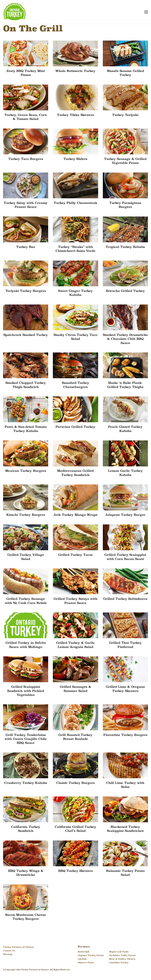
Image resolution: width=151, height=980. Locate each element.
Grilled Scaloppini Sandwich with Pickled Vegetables (26, 691)
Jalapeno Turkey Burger (125, 515)
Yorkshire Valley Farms (122, 956)
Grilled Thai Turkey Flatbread (125, 645)
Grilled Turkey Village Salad (26, 557)
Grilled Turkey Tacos (75, 555)
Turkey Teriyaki (125, 115)
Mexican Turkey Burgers (26, 471)
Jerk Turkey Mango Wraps (75, 515)
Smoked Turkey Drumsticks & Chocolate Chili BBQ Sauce (125, 339)
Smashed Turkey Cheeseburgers (75, 385)
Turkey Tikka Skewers (75, 115)
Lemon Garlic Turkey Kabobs (125, 473)
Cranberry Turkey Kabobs (26, 783)
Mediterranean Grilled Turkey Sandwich (75, 473)
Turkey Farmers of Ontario (18, 947)
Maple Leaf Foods (119, 952)
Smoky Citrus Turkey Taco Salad (75, 337)
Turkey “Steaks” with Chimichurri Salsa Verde (75, 249)
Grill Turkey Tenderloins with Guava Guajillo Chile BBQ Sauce (26, 739)
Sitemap (8, 955)
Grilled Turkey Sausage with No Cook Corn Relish (26, 601)
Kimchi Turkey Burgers (26, 515)
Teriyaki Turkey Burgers (26, 291)
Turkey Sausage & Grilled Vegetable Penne (125, 161)
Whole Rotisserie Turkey (75, 71)
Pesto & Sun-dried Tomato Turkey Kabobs (26, 429)
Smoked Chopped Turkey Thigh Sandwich (26, 385)
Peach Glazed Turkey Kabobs (125, 429)
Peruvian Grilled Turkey (75, 427)
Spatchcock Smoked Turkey (26, 335)
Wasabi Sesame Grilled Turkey (125, 73)
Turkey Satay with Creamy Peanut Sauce (26, 205)
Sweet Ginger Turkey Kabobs (75, 293)
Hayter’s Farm (86, 963)
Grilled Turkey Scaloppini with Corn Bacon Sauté (125, 557)
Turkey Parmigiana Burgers (125, 205)
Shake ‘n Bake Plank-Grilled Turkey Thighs (125, 385)
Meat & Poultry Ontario (122, 959)
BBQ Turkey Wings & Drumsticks (26, 873)
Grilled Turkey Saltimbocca (125, 599)
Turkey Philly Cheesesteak (75, 203)
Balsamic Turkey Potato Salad (125, 873)
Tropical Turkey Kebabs (125, 247)
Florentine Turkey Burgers (125, 735)
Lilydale (82, 959)
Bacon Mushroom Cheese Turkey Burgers (26, 917)
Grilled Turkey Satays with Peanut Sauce (75, 601)
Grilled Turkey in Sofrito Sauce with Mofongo (26, 645)
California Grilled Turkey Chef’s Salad (75, 829)
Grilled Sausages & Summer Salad (75, 689)
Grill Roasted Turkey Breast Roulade (75, 737)
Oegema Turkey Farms (91, 956)
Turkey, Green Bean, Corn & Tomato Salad (26, 117)
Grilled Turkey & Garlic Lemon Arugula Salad (75, 645)
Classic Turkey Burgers (75, 783)
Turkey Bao (26, 247)
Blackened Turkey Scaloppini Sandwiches (125, 829)
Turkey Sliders (75, 159)
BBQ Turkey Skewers (75, 871)
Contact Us (9, 951)
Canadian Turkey (119, 963)
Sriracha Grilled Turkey (125, 291)
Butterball (83, 952)
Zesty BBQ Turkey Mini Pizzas (26, 73)
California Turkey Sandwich (26, 829)
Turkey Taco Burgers (26, 159)
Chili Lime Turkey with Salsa (125, 785)
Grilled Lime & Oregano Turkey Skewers (125, 689)
